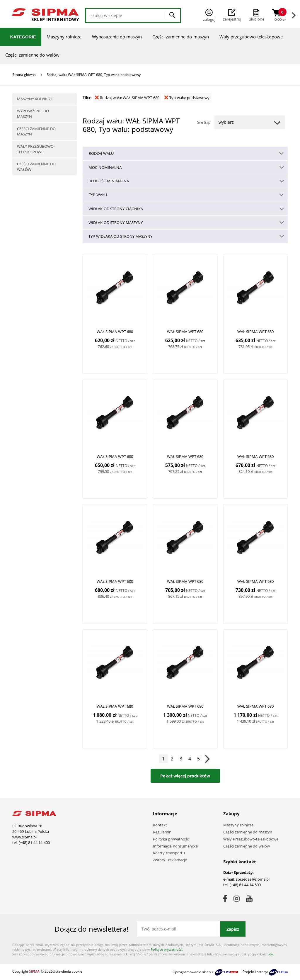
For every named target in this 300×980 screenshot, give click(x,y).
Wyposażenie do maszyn (117, 37)
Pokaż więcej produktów (185, 776)
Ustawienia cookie (68, 971)
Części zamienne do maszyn (181, 37)
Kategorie (23, 37)
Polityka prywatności (171, 839)
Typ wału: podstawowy (187, 98)
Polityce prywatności (167, 949)
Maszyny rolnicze (64, 37)
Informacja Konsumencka (175, 846)
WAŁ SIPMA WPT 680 (115, 332)
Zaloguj (209, 15)
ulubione (256, 19)
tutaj (270, 954)
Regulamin (162, 832)
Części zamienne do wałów (32, 55)
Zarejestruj (232, 15)
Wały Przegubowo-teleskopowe (251, 839)
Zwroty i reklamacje (170, 860)
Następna (207, 759)
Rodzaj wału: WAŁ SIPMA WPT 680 (127, 98)
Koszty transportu (169, 853)
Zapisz (233, 929)
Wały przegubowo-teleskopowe (251, 37)
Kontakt (160, 825)
